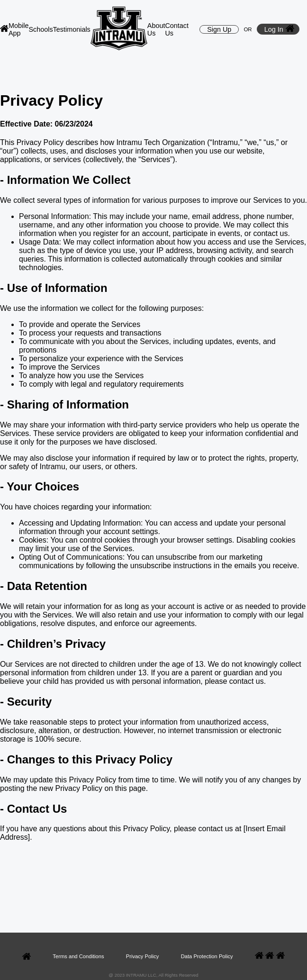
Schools (41, 29)
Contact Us (177, 29)
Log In (280, 29)
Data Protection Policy (207, 956)
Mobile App (18, 29)
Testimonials (72, 29)
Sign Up (219, 29)
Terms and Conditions (78, 956)
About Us (156, 29)
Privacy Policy (143, 956)
